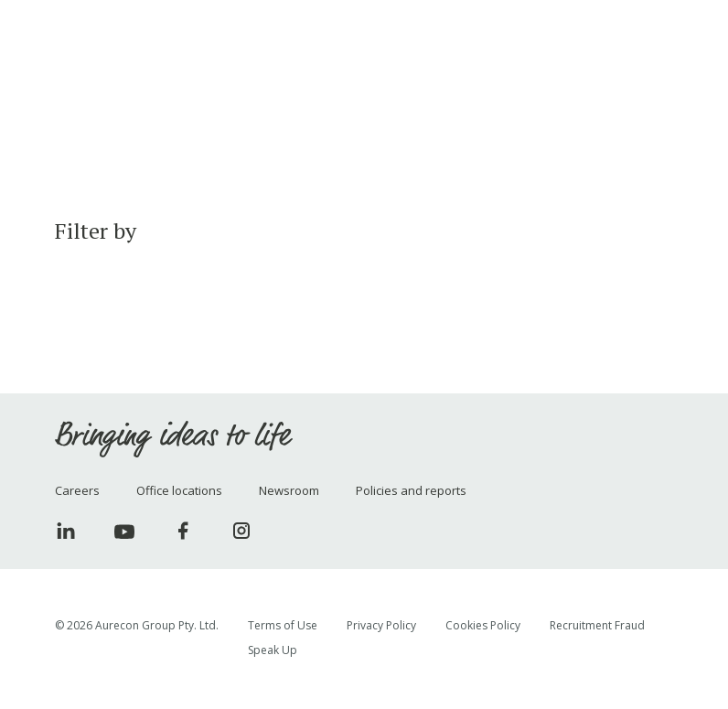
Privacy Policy (381, 625)
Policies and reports (411, 490)
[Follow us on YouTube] (124, 531)
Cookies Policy (483, 625)
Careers (77, 490)
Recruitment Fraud (597, 625)
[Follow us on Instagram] (241, 531)
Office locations (179, 490)
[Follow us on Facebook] (183, 531)
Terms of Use (283, 625)
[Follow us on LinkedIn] (66, 531)
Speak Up (273, 650)
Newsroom (289, 490)
